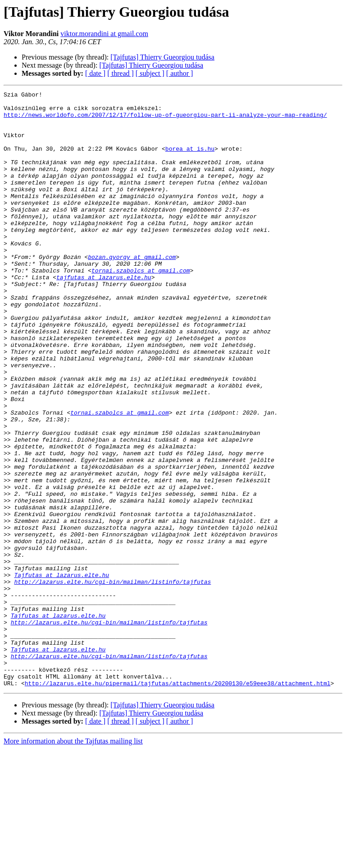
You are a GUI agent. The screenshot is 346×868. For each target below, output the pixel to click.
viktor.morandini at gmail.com (104, 34)
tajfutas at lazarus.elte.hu (104, 315)
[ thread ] (121, 73)
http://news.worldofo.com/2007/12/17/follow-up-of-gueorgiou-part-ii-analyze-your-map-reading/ (165, 120)
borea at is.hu (190, 161)
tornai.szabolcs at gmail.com (141, 307)
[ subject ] (150, 73)
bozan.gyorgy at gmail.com (132, 291)
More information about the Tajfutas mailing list (73, 860)
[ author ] (180, 73)
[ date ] (95, 73)
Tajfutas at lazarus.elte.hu (61, 672)
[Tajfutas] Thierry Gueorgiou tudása (162, 57)
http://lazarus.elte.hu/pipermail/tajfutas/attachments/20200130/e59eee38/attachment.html (178, 802)
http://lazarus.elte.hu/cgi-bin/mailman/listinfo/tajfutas (112, 680)
